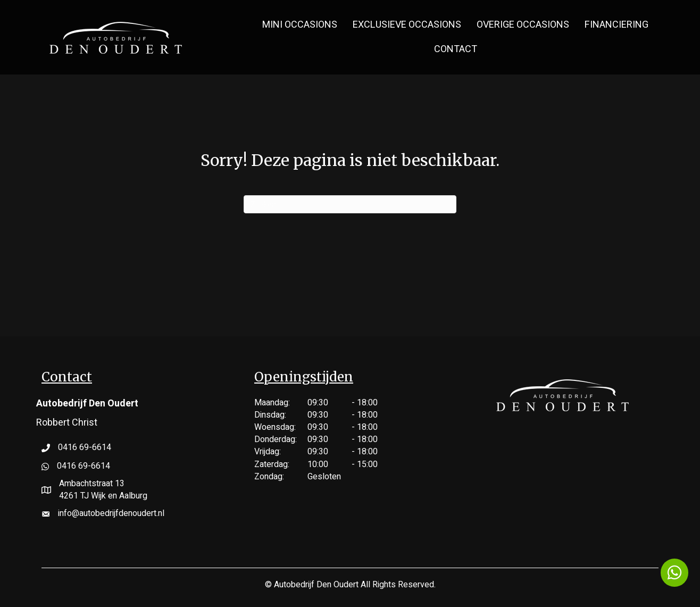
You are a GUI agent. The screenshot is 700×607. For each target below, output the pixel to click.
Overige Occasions (523, 25)
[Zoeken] (350, 204)
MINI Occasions (300, 25)
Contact (456, 49)
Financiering (616, 25)
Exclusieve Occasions (407, 25)
